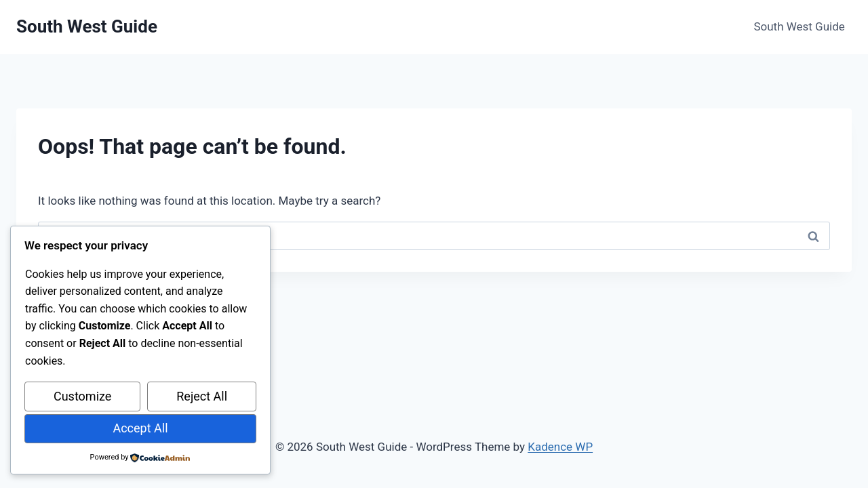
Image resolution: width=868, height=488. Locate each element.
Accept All (140, 428)
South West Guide (799, 26)
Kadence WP (560, 447)
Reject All (202, 396)
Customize (82, 396)
